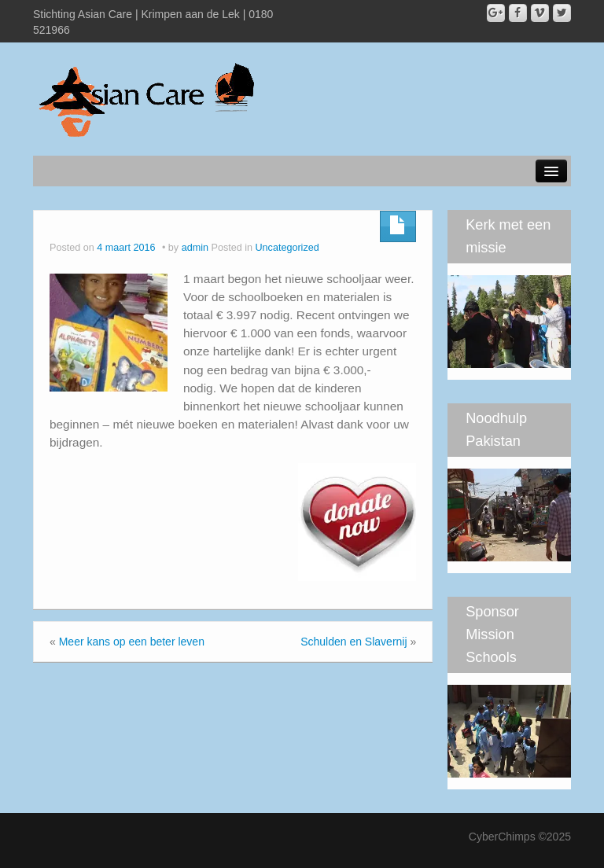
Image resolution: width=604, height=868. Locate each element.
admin (195, 248)
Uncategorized (287, 248)
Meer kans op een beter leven (132, 642)
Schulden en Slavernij (354, 642)
